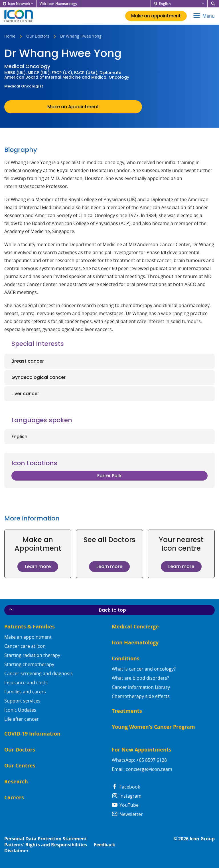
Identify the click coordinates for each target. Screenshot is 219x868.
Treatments (127, 711)
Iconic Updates (20, 710)
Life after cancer (22, 719)
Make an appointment (28, 637)
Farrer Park (109, 476)
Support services (22, 701)
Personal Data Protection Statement (46, 839)
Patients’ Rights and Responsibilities (46, 845)
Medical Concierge (135, 627)
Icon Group (202, 839)
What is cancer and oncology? (144, 669)
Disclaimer (16, 851)
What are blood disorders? (140, 678)
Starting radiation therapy (32, 655)
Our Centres (20, 766)
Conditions (126, 658)
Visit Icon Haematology (58, 4)
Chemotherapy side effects (141, 696)
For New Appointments (142, 750)
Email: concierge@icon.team (142, 769)
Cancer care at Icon (25, 646)
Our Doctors (38, 36)
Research (16, 782)
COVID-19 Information (32, 734)
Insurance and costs (26, 683)
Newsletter (127, 814)
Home (10, 36)
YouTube (125, 805)
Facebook (126, 787)
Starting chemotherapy (29, 664)
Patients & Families (30, 627)
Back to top (67, 610)
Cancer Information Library (141, 687)
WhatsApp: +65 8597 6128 (139, 760)
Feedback (105, 845)
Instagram (127, 796)
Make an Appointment (73, 107)
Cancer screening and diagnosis (38, 673)
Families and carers (25, 692)
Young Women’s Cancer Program (153, 727)
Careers (14, 797)
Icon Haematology (135, 643)
